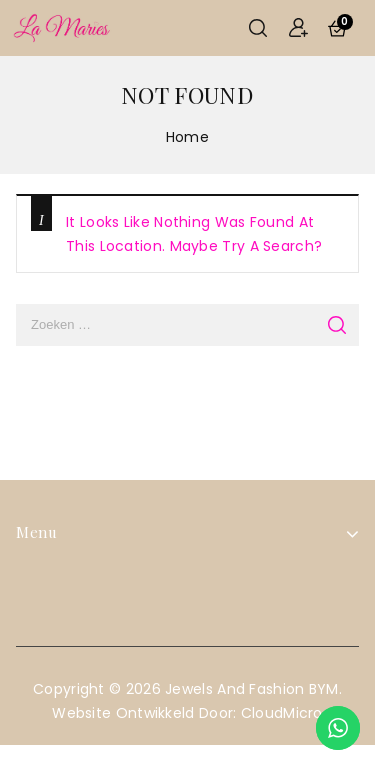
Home (187, 137)
